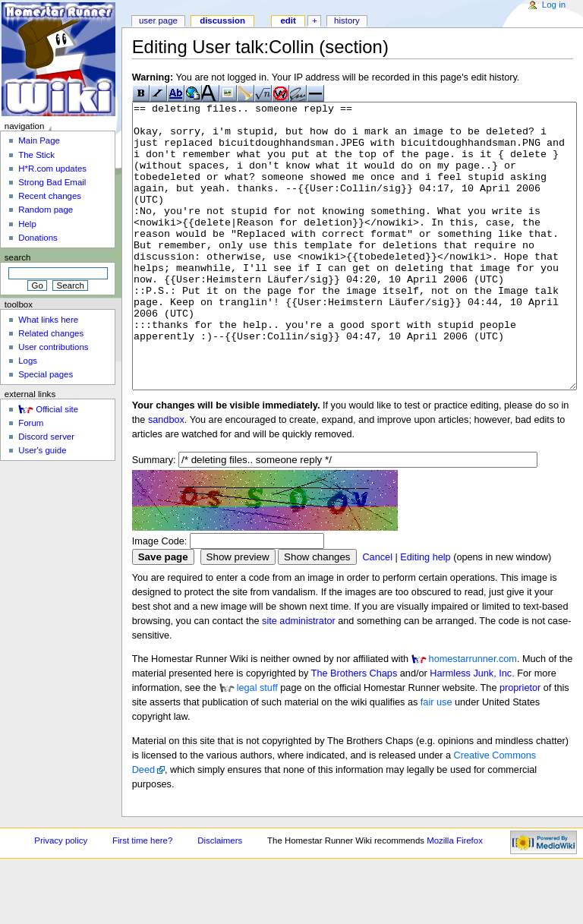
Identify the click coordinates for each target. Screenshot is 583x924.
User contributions (53, 347)
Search (18, 257)
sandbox (166, 477)
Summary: (154, 517)
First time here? (142, 897)
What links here (48, 320)
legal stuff (257, 745)
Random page (46, 210)
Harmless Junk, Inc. (472, 730)
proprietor (520, 745)
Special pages (46, 374)
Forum (31, 423)
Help (27, 224)
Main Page (39, 140)
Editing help (425, 614)
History (347, 20)
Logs (28, 361)
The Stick (36, 155)
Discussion (222, 20)
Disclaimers (220, 897)
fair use (436, 759)
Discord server (46, 437)
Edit (288, 20)
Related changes (51, 333)
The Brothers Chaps (355, 730)
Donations (38, 238)
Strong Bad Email (52, 182)
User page (158, 20)
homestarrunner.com (473, 716)
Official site (57, 409)
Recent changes (50, 196)
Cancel (377, 614)
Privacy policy (61, 897)
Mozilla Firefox (455, 897)
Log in (554, 5)
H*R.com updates (52, 169)
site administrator (299, 678)
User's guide (42, 450)
